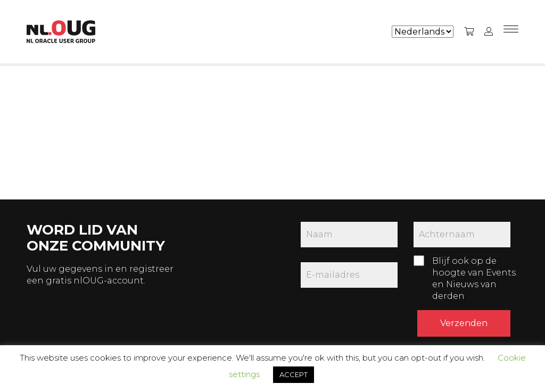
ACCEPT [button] (294, 374)
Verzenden (464, 323)
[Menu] (511, 32)
